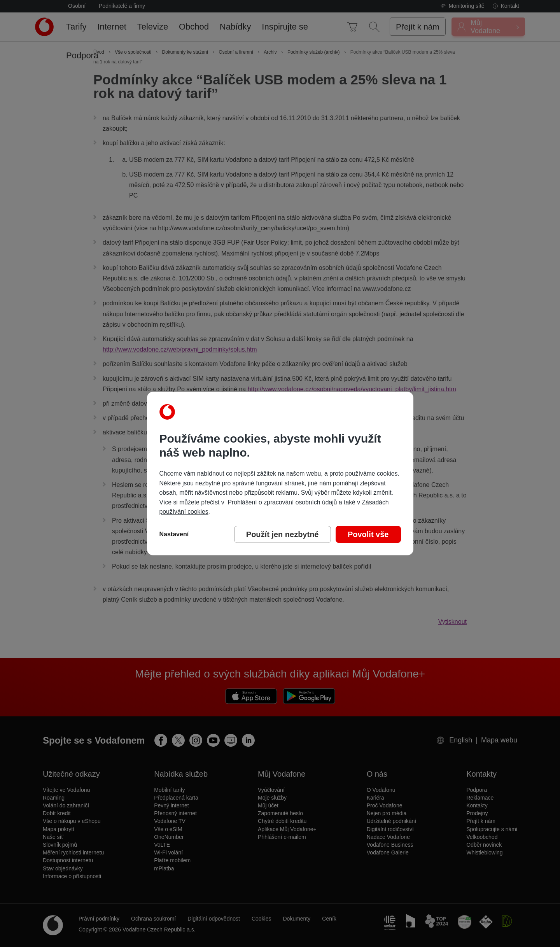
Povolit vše (368, 534)
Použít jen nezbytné (283, 534)
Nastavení (174, 534)
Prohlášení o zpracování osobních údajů (282, 502)
